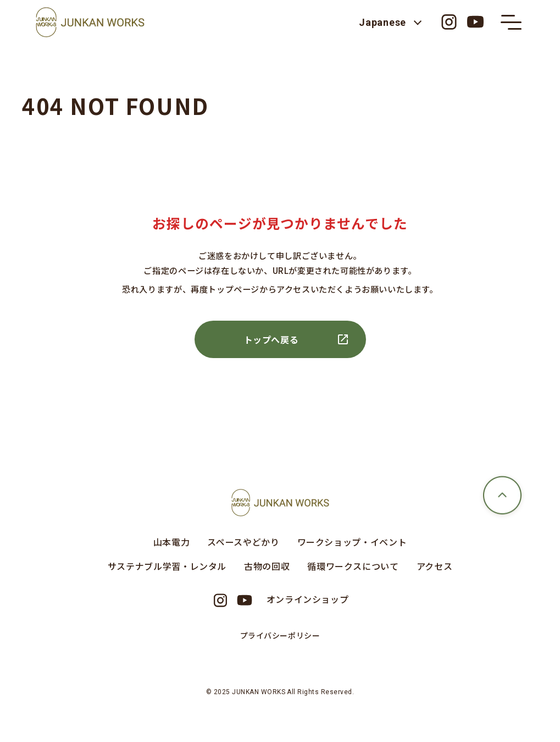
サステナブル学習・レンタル (167, 566)
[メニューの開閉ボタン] (511, 22)
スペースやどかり (243, 542)
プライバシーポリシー (280, 635)
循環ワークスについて (353, 566)
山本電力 (172, 542)
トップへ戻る (271, 339)
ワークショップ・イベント (352, 542)
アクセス (435, 566)
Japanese (382, 22)
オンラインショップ (308, 599)
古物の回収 (267, 566)
